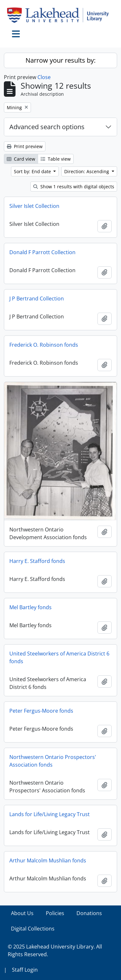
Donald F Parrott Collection (42, 252)
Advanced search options (47, 127)
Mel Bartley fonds (30, 607)
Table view (56, 159)
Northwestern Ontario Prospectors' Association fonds (53, 761)
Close (44, 77)
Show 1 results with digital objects (74, 187)
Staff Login (25, 970)
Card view (21, 159)
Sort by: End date (33, 171)
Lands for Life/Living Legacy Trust (50, 814)
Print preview (25, 146)
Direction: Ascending (87, 171)
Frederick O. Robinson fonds (44, 345)
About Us (22, 913)
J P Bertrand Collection (37, 298)
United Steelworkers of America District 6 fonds (59, 657)
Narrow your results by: (60, 60)
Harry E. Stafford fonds (37, 561)
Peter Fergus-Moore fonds (41, 711)
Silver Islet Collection (34, 206)
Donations (89, 913)
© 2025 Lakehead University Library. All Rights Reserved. (55, 950)
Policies (55, 913)
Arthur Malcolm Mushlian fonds (48, 860)
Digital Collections (33, 929)
